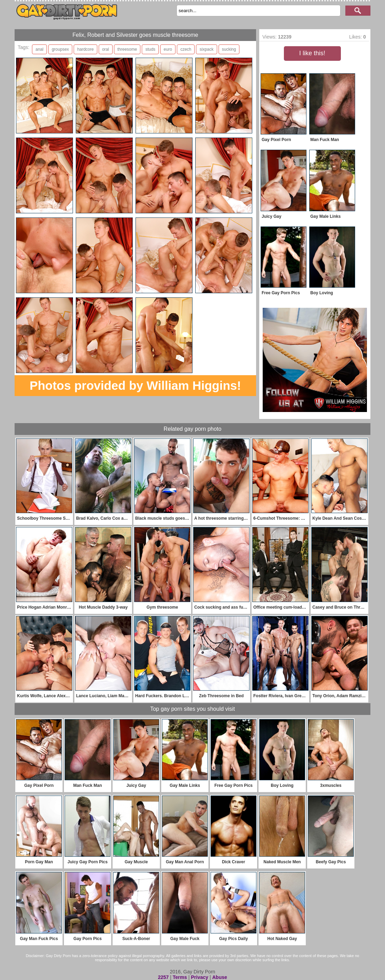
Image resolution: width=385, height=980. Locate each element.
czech (186, 49)
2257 (163, 977)
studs (150, 49)
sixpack (206, 49)
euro (168, 49)
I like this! (312, 53)
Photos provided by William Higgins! (135, 385)
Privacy (199, 977)
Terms (180, 977)
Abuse (220, 977)
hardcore (85, 49)
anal (39, 49)
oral (106, 49)
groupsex (60, 49)
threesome (127, 49)
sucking (229, 49)
